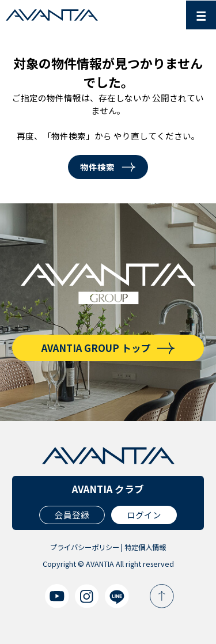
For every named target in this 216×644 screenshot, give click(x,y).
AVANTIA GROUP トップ (96, 348)
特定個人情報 (145, 547)
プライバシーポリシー (85, 547)
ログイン (144, 515)
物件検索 (97, 167)
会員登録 (72, 515)
